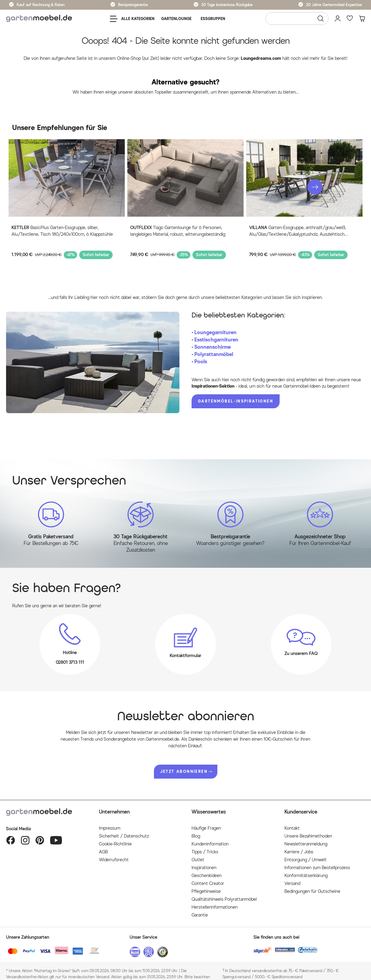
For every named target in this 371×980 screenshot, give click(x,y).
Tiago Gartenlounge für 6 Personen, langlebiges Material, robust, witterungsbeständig (178, 231)
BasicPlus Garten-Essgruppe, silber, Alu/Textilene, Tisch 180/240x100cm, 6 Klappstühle (62, 231)
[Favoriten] (350, 19)
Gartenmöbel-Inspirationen (236, 401)
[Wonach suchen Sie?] (297, 19)
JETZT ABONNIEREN (186, 771)
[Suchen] (321, 19)
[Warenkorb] (362, 19)
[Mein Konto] (338, 19)
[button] (315, 187)
